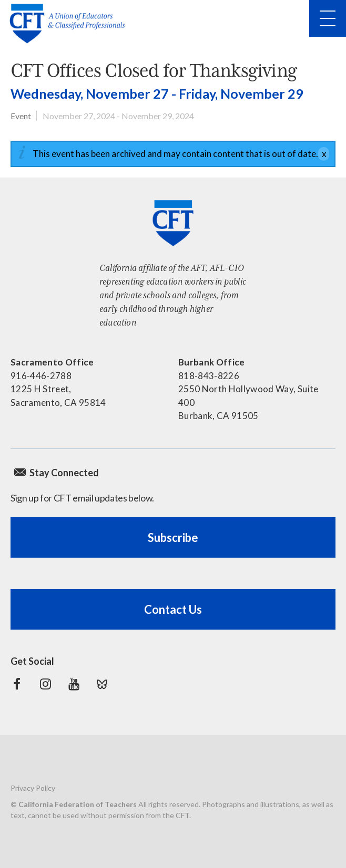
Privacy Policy (33, 788)
